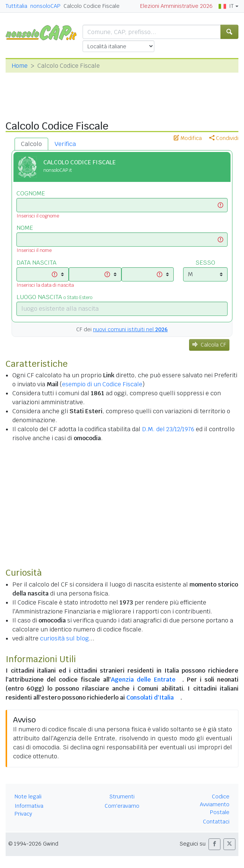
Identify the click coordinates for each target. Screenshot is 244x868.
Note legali (28, 797)
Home (20, 66)
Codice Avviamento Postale (215, 804)
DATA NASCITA (36, 263)
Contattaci (216, 822)
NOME (25, 228)
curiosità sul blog (64, 638)
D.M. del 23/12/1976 (168, 429)
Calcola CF (209, 345)
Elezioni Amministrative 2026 (176, 6)
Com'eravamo (122, 806)
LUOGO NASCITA (54, 297)
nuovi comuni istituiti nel (130, 329)
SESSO (205, 263)
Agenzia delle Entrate (143, 680)
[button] (214, 844)
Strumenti (122, 797)
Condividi (224, 138)
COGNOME (31, 193)
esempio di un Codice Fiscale (102, 384)
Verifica (65, 144)
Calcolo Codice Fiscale (92, 6)
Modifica (188, 138)
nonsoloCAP (45, 6)
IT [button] (226, 6)
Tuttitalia (16, 6)
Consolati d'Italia (150, 698)
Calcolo (31, 144)
